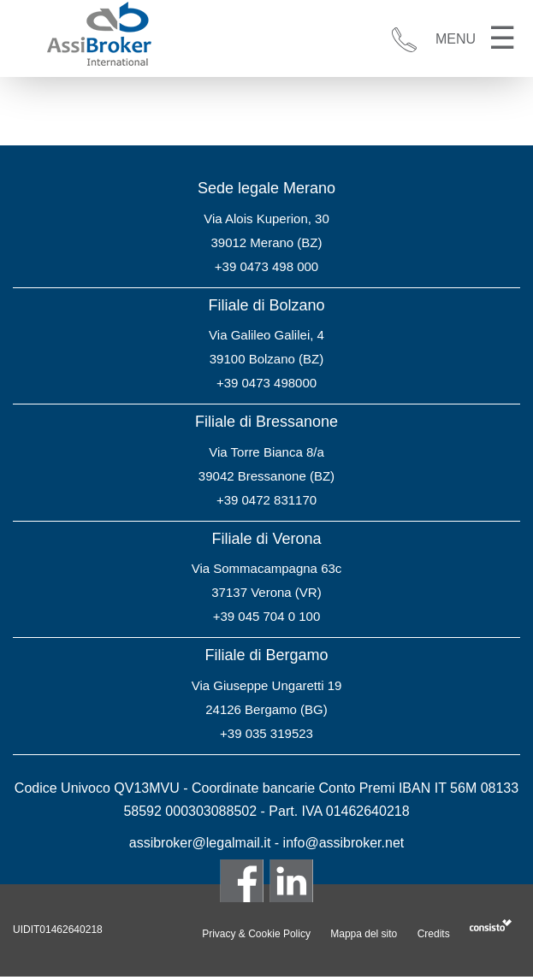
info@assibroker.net (344, 843)
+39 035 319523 (266, 733)
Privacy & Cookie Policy (256, 934)
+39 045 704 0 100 (267, 616)
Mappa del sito (364, 934)
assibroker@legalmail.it (200, 843)
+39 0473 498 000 (266, 266)
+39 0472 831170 (266, 500)
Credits (434, 934)
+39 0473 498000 (266, 383)
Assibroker (98, 35)
